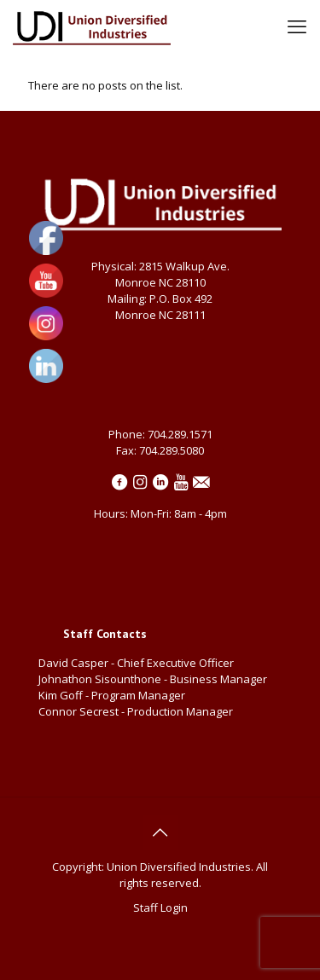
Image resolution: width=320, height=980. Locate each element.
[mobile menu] (297, 26)
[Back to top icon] (160, 832)
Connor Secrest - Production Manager (136, 711)
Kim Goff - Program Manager (114, 695)
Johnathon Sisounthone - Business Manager (153, 679)
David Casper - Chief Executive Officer (136, 663)
